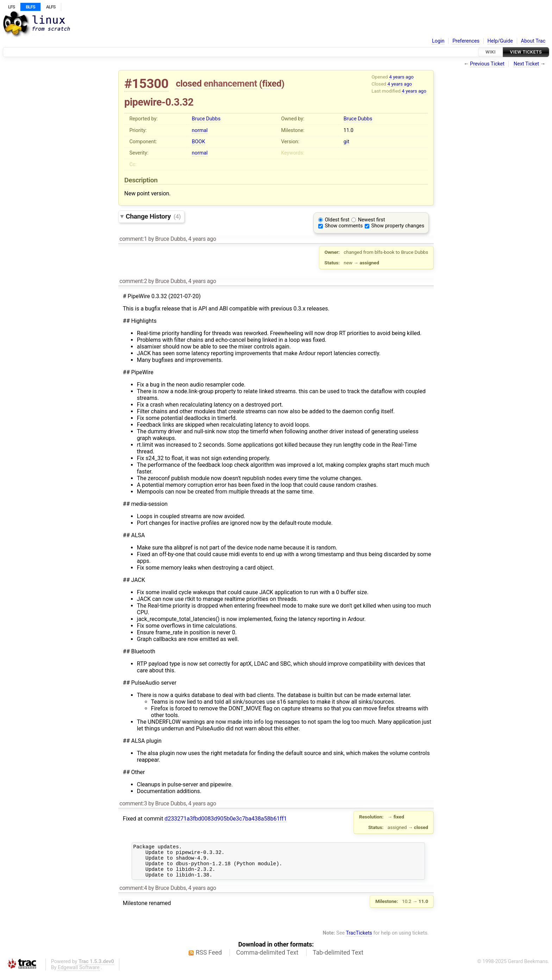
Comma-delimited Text (267, 959)
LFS (11, 7)
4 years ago (401, 77)
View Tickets (526, 52)
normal (200, 130)
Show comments (344, 226)
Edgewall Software (79, 974)
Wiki (491, 52)
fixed (272, 83)
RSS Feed (209, 959)
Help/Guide (500, 41)
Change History (153, 216)
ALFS (51, 7)
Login (438, 41)
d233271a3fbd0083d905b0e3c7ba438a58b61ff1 (225, 819)
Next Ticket (526, 64)
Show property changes (398, 226)
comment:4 (133, 894)
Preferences (466, 41)
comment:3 (133, 803)
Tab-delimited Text (338, 959)
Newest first (372, 220)
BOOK (199, 142)
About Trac (533, 41)
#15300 (146, 84)
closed (189, 83)
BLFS (30, 7)
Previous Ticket (487, 64)
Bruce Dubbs (206, 119)
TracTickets (359, 939)
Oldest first (337, 220)
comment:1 (133, 239)
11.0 (349, 130)
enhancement (231, 83)
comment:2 (133, 281)
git (346, 142)
